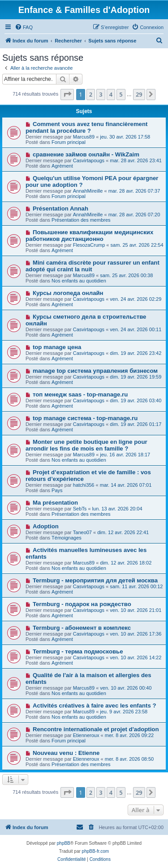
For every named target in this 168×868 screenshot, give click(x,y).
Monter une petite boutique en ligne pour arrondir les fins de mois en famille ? (86, 445)
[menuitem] (24, 27)
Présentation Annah (60, 209)
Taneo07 (82, 532)
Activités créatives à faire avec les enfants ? (95, 706)
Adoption (46, 526)
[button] (67, 94)
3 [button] (101, 94)
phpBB (64, 843)
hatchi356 (84, 485)
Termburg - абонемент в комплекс (82, 628)
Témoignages (67, 538)
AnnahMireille (88, 191)
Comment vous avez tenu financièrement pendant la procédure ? (86, 127)
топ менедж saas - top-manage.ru (80, 394)
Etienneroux (86, 735)
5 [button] (121, 94)
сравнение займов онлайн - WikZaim (86, 154)
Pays (57, 490)
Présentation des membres (81, 220)
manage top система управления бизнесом (95, 371)
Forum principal (69, 142)
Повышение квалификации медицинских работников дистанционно (89, 236)
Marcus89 (84, 137)
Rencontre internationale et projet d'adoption (96, 729)
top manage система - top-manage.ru (85, 418)
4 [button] (111, 94)
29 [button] (139, 94)
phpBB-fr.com (96, 851)
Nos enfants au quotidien (79, 281)
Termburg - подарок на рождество (82, 604)
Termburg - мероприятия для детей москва (95, 580)
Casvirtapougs (89, 160)
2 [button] (91, 94)
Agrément (62, 166)
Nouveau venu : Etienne (66, 753)
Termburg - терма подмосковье (78, 651)
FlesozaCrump (89, 245)
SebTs (80, 509)
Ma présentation (55, 503)
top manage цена (57, 347)
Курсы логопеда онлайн (68, 293)
